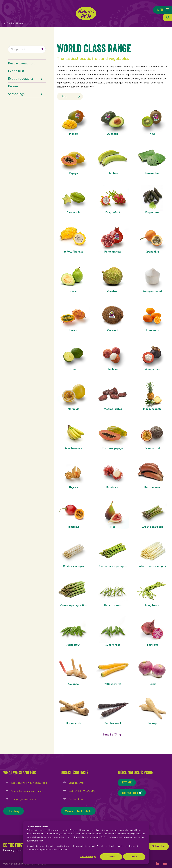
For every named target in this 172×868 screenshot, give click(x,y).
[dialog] (86, 842)
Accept (134, 857)
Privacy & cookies (39, 864)
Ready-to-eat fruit (21, 63)
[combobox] (27, 49)
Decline (111, 857)
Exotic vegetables (21, 79)
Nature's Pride (86, 13)
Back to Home (15, 23)
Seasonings (16, 94)
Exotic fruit (16, 71)
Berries (13, 86)
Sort (64, 96)
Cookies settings (88, 857)
